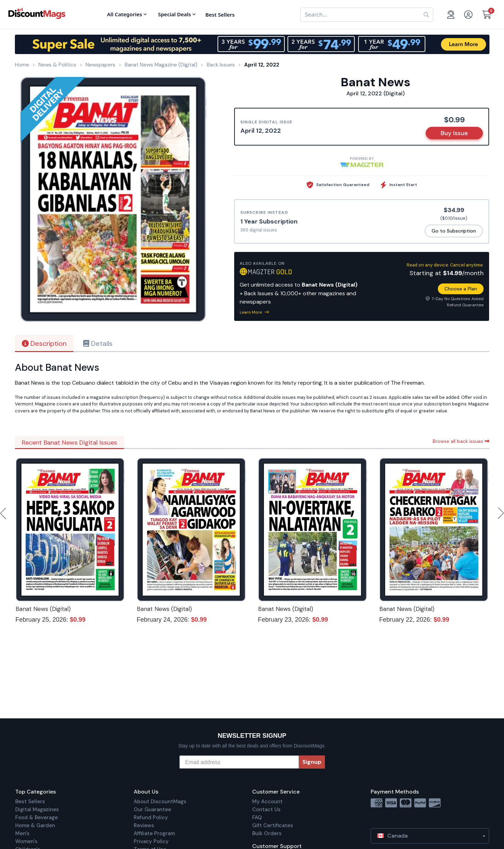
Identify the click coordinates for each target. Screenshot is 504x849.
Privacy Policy (151, 841)
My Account (267, 802)
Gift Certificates (273, 825)
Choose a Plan (461, 289)
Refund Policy (151, 817)
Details (98, 343)
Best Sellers (30, 802)
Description (44, 343)
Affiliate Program (154, 833)
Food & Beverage (37, 817)
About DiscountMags (160, 802)
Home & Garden (35, 825)
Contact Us (266, 809)
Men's (22, 833)
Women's (26, 841)
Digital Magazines (37, 809)
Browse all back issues (461, 441)
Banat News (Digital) (43, 609)
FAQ (257, 817)
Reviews (144, 825)
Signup (312, 762)
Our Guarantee (152, 809)
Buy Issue (454, 133)
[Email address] (239, 762)
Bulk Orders (267, 833)
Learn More (254, 312)
